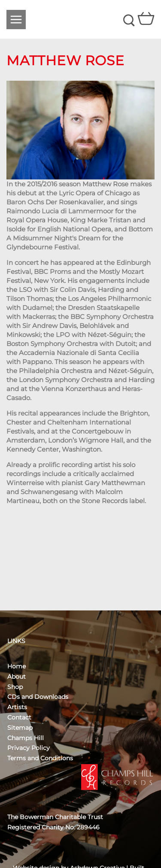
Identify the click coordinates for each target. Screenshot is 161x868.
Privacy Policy (29, 748)
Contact (19, 717)
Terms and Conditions (40, 758)
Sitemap (20, 728)
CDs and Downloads (38, 697)
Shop (15, 687)
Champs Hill (26, 738)
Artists (17, 707)
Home (17, 666)
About (17, 677)
